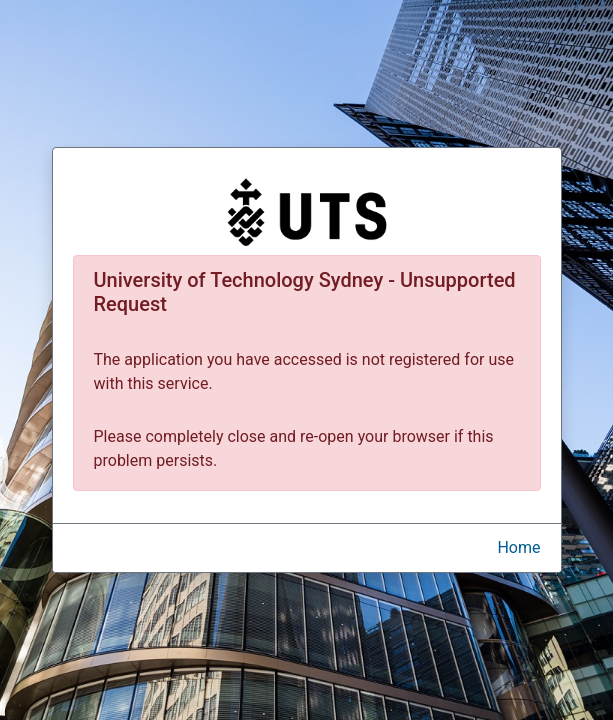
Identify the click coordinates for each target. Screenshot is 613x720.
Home (518, 547)
